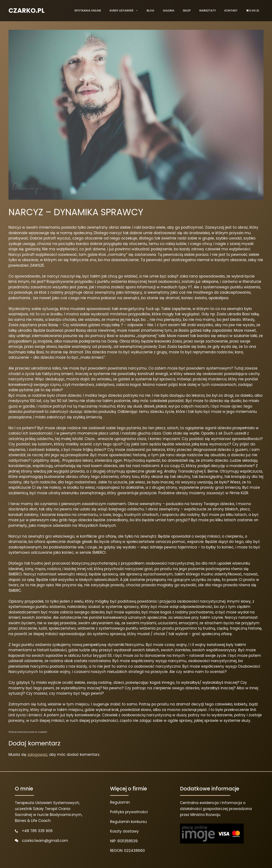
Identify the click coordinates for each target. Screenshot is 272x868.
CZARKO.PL (27, 11)
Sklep (187, 11)
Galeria (169, 11)
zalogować (37, 755)
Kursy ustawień (126, 11)
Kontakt (231, 11)
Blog (150, 11)
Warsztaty (208, 11)
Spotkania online (88, 11)
